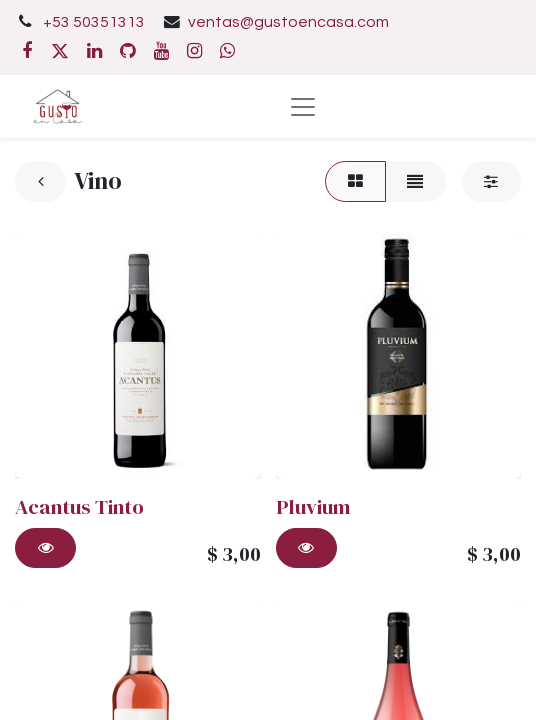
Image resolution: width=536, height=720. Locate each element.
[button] (45, 548)
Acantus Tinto (79, 507)
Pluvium (313, 507)
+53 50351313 (94, 22)
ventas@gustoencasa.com (288, 22)
